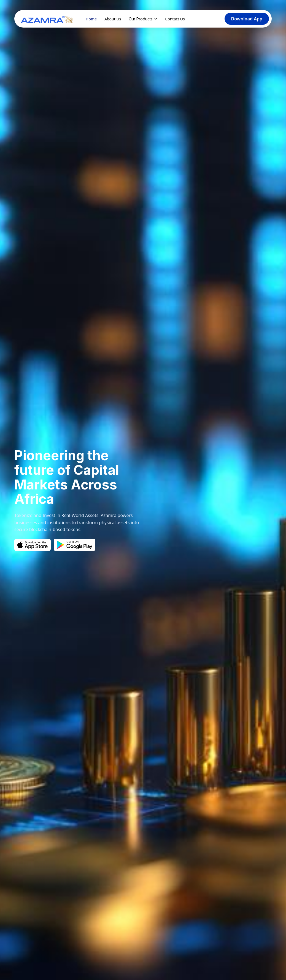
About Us (113, 19)
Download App (247, 19)
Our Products (143, 19)
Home (91, 19)
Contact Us (175, 19)
